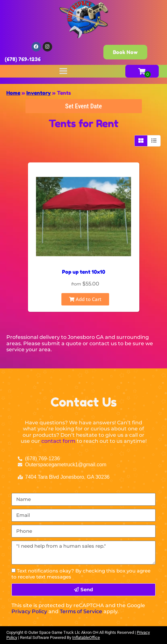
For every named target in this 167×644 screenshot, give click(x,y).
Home (13, 93)
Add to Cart (85, 299)
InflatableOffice (86, 637)
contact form (58, 441)
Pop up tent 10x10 (84, 272)
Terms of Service (81, 611)
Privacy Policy (29, 611)
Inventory (39, 93)
